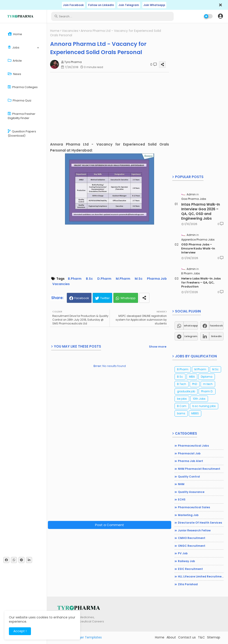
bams (181, 413)
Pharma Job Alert (190, 461)
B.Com (182, 406)
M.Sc (139, 279)
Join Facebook (73, 5)
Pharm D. (207, 391)
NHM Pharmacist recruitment (199, 469)
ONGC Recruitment (192, 546)
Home (15, 34)
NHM (181, 484)
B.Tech (182, 384)
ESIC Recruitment (190, 569)
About (171, 637)
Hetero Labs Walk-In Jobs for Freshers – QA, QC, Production (201, 283)
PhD (195, 384)
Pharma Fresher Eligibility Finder (22, 116)
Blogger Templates (87, 637)
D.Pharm (104, 279)
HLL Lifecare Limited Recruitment (201, 576)
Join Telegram (129, 5)
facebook (216, 326)
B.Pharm (75, 279)
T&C (201, 637)
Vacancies (70, 31)
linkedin (216, 336)
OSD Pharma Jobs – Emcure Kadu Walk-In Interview (198, 249)
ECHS (182, 499)
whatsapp (191, 326)
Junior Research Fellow (194, 530)
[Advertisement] (112, 107)
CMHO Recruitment (192, 538)
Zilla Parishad (188, 584)
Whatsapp (128, 298)
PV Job (183, 553)
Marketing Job (188, 515)
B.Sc (89, 279)
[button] (220, 16)
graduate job (186, 391)
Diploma (207, 377)
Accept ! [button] (20, 631)
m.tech (208, 384)
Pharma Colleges (23, 87)
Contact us (187, 637)
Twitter (105, 298)
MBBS (195, 413)
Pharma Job (157, 279)
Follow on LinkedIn (101, 5)
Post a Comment (110, 525)
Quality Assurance (191, 492)
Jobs (14, 48)
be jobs (182, 399)
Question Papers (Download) (22, 134)
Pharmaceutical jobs (193, 446)
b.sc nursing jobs (204, 406)
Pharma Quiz (20, 100)
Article (15, 61)
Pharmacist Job (189, 453)
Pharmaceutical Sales (194, 507)
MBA (192, 377)
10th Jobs (199, 399)
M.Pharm (123, 279)
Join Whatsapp (154, 5)
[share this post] (144, 298)
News (14, 74)
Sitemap (214, 637)
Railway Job (186, 561)
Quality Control (189, 477)
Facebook (82, 298)
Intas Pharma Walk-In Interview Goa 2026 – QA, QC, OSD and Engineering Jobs (201, 211)
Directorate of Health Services (200, 523)
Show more (158, 347)
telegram (191, 336)
